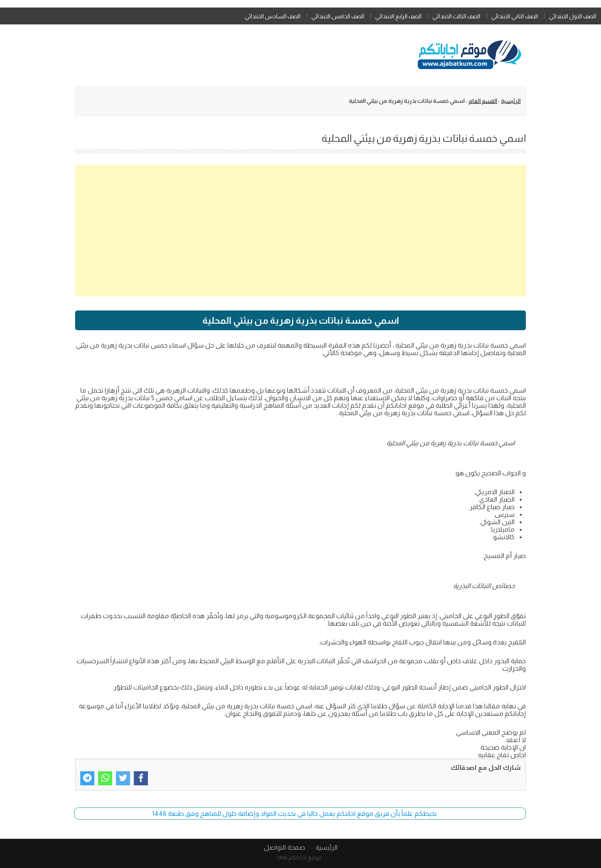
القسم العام (483, 101)
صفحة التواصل (285, 847)
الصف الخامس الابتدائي (338, 16)
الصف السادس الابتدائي (273, 16)
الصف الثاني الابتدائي (515, 16)
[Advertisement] (300, 231)
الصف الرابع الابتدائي (398, 16)
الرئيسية (511, 101)
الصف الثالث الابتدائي (456, 16)
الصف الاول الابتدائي (573, 16)
